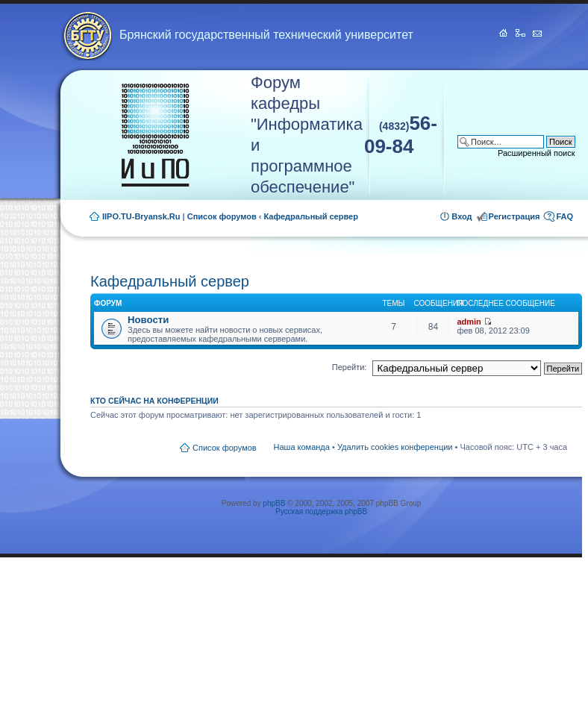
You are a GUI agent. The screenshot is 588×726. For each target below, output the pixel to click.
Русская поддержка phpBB (321, 511)
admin (469, 322)
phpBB (274, 503)
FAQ (564, 216)
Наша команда (302, 447)
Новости (148, 320)
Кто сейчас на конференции (154, 401)
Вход (462, 216)
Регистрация (514, 216)
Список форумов (222, 216)
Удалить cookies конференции (395, 447)
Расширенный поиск (537, 153)
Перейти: (350, 367)
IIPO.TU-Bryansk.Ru (141, 216)
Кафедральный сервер (311, 216)
